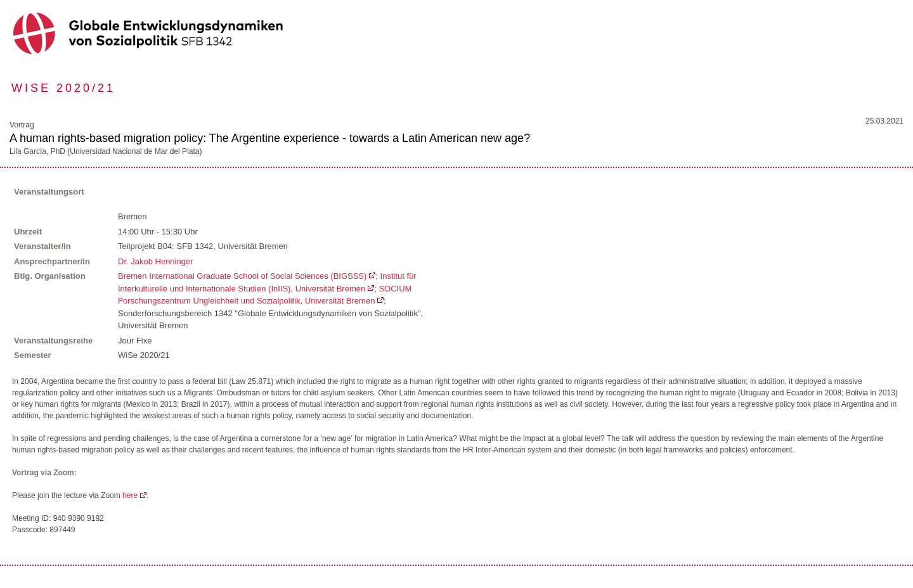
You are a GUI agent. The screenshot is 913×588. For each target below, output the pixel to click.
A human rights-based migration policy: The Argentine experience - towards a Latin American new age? (270, 138)
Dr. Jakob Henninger (156, 261)
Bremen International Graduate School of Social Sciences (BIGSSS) (242, 276)
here (130, 495)
